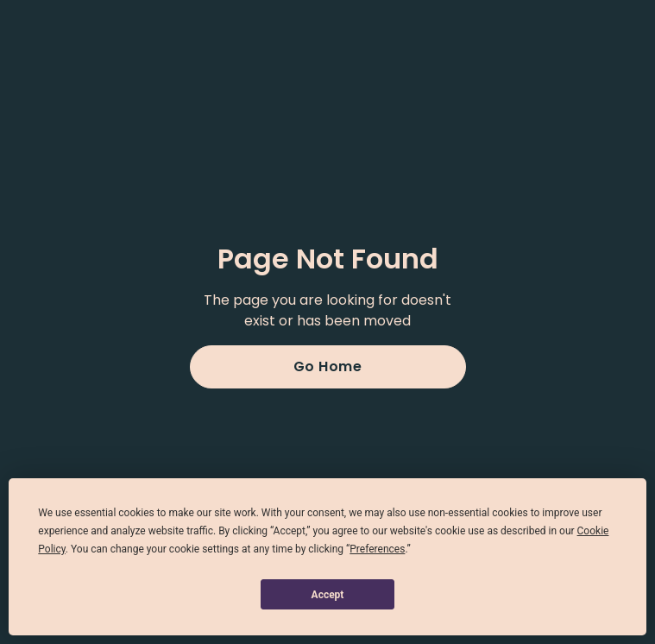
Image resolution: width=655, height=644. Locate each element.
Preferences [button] (377, 549)
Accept (328, 595)
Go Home (328, 366)
